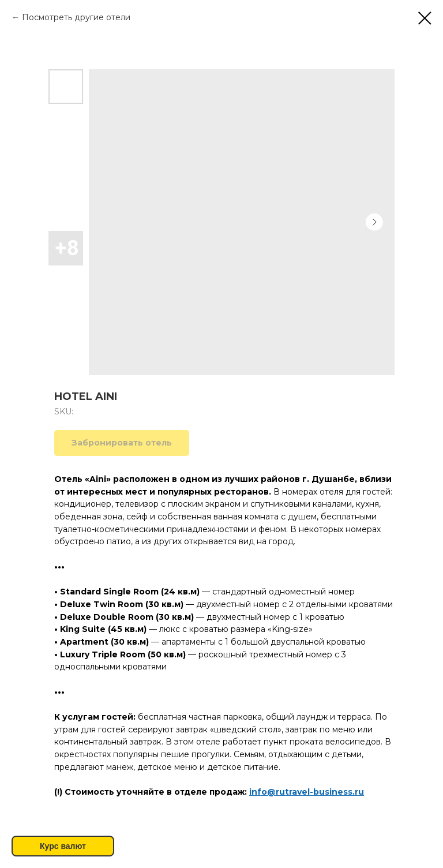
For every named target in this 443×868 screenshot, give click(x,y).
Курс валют (63, 846)
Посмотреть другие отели (76, 17)
